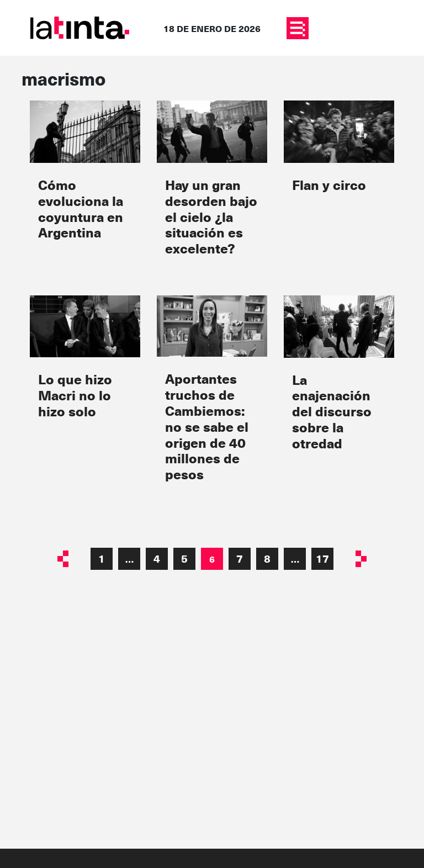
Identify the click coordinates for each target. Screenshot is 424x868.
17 (322, 559)
